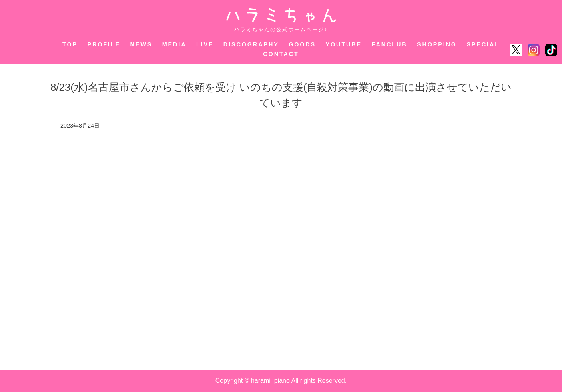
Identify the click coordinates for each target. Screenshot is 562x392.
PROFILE (104, 44)
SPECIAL (483, 44)
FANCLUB (390, 44)
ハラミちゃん (281, 15)
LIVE (205, 44)
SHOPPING (437, 44)
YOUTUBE (344, 44)
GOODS (302, 44)
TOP (70, 44)
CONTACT (281, 54)
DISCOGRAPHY (251, 44)
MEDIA (174, 44)
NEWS (141, 44)
